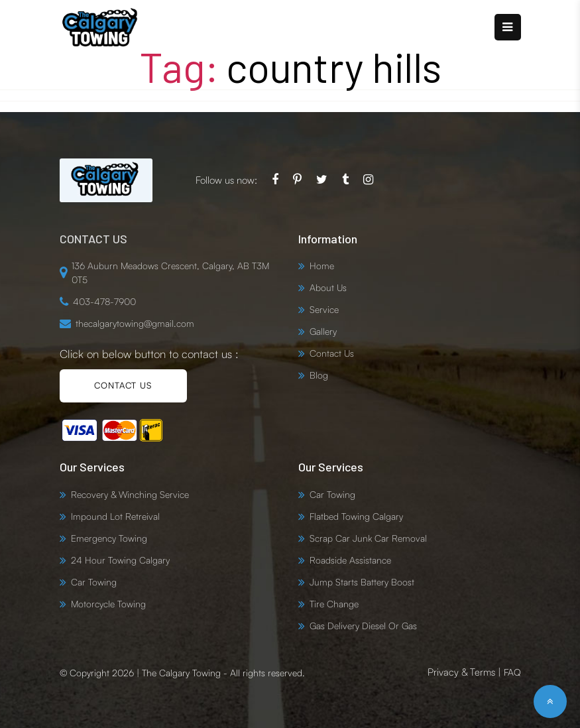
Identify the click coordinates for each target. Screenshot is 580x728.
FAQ (512, 672)
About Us (328, 287)
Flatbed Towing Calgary (356, 516)
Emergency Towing (109, 538)
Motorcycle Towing (108, 604)
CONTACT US (123, 385)
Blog (319, 375)
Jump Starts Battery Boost (362, 582)
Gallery (323, 331)
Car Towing (94, 582)
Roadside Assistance (350, 560)
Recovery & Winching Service (130, 494)
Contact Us (332, 353)
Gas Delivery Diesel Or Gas (363, 626)
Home (322, 266)
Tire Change (334, 604)
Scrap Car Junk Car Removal (368, 538)
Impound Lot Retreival (115, 516)
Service (324, 309)
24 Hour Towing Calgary (120, 560)
